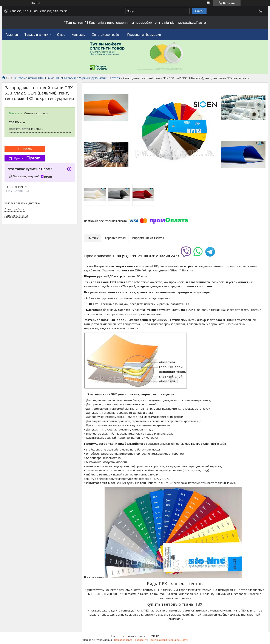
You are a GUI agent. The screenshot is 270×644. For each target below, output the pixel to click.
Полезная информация (144, 35)
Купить (27, 149)
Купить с (27, 158)
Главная (12, 35)
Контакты (78, 35)
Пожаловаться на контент (130, 640)
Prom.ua (154, 636)
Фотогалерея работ (106, 35)
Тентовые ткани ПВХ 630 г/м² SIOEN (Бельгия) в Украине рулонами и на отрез (67, 78)
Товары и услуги (36, 35)
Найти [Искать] (199, 11)
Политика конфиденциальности (168, 640)
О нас (61, 35)
